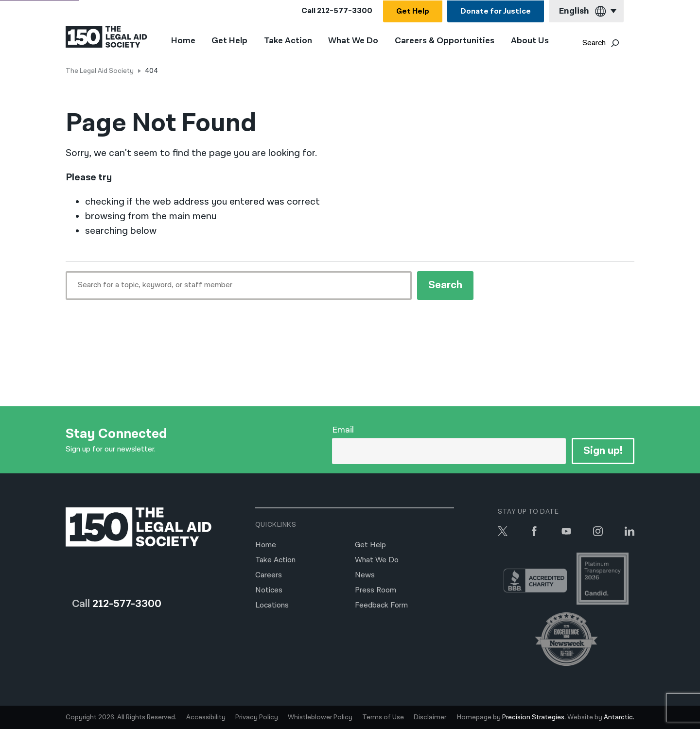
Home (189, 42)
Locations (272, 605)
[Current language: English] (586, 11)
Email (343, 430)
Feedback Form (381, 605)
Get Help (413, 11)
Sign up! (603, 451)
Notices (269, 590)
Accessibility (206, 717)
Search (607, 44)
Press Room (376, 590)
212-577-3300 (345, 11)
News (365, 575)
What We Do (359, 42)
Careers (269, 575)
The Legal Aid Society (100, 71)
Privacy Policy (257, 717)
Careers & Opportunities (450, 42)
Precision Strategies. (534, 717)
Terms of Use (383, 717)
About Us (536, 42)
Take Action (294, 42)
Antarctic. (619, 717)
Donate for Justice (496, 11)
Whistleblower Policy (320, 717)
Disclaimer (430, 717)
